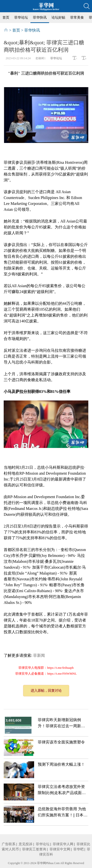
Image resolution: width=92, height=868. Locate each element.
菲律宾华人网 (63, 844)
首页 (6, 18)
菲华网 (41, 863)
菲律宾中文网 (60, 849)
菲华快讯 (40, 18)
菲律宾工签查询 (34, 849)
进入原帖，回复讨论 (46, 691)
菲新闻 (39, 655)
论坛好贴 (58, 18)
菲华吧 (79, 849)
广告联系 (9, 844)
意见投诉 (26, 844)
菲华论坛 (21, 18)
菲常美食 (77, 18)
